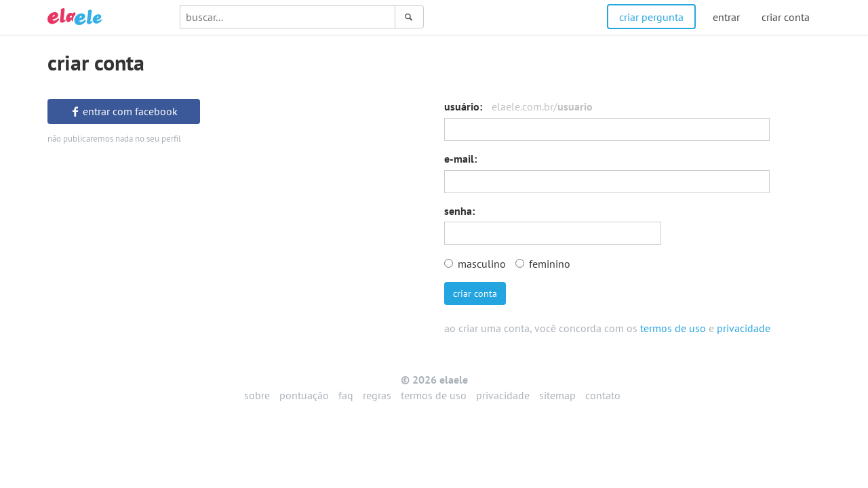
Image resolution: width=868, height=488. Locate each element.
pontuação (304, 395)
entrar (726, 17)
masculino (475, 264)
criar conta (475, 293)
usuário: (518, 106)
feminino (543, 264)
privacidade (744, 328)
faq (346, 395)
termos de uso (673, 328)
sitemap (557, 395)
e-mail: (460, 159)
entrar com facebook (124, 111)
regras (377, 395)
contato (603, 395)
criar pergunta (651, 17)
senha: (459, 211)
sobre (257, 395)
